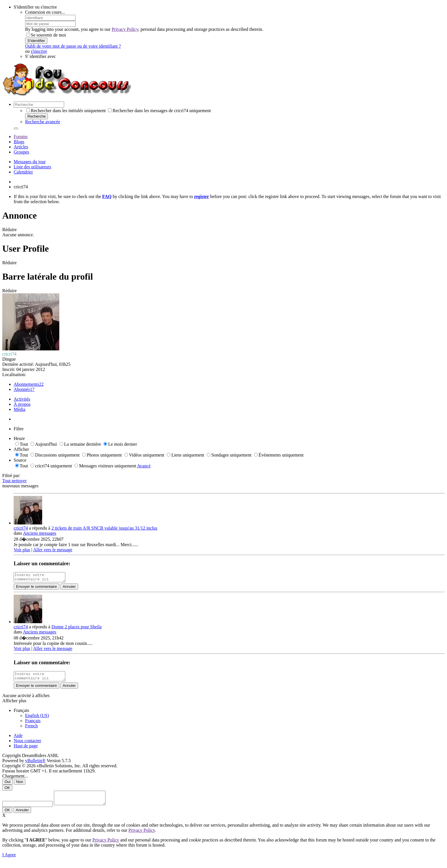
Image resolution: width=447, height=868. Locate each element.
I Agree (9, 861)
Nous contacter (27, 744)
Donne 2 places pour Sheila (76, 628)
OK (7, 791)
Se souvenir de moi (46, 35)
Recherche (36, 116)
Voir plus (22, 550)
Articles (21, 147)
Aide (18, 739)
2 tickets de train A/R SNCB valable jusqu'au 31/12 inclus (104, 528)
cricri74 (21, 528)
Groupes (21, 152)
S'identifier (36, 41)
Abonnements (26, 384)
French (31, 729)
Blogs (19, 142)
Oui (8, 785)
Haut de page (26, 749)
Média (20, 409)
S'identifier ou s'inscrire (35, 7)
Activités (22, 399)
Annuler (69, 588)
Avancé (144, 466)
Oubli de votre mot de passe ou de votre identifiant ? (73, 46)
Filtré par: (11, 476)
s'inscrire (39, 51)
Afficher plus (14, 704)
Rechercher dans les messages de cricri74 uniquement (160, 111)
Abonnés (22, 389)
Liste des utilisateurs (32, 167)
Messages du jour (30, 162)
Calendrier (23, 172)
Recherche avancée (43, 122)
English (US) (37, 719)
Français (33, 724)
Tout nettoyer (15, 481)
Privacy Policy (125, 29)
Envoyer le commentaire (36, 588)
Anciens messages (39, 533)
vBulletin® (35, 764)
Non (20, 785)
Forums (21, 137)
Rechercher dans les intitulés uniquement (66, 111)
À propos (22, 404)
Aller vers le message (53, 550)
